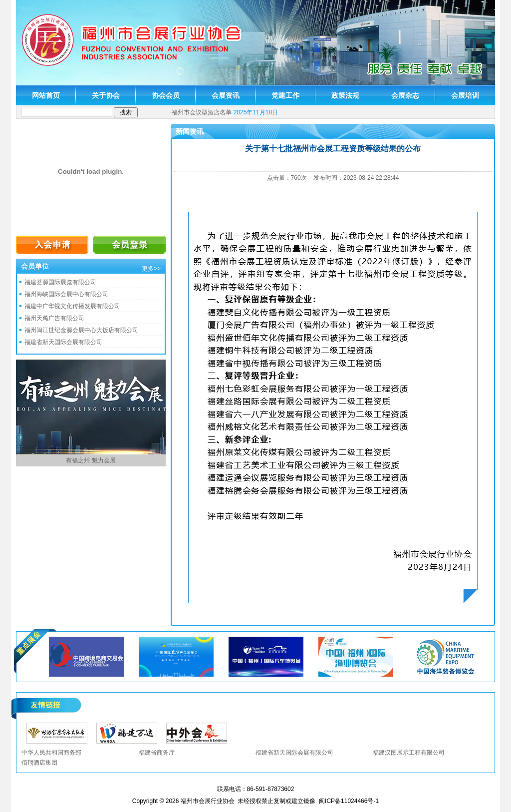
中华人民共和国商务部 (51, 753)
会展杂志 (405, 95)
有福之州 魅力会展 (91, 460)
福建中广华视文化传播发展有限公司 (72, 306)
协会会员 (166, 95)
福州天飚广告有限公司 (54, 318)
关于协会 (106, 95)
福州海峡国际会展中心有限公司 (66, 294)
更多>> (151, 269)
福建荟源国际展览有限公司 (60, 282)
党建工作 (285, 95)
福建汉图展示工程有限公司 (409, 753)
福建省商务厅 (157, 753)
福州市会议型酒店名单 (202, 112)
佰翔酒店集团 (39, 763)
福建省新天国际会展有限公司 (63, 342)
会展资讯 (226, 95)
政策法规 (345, 95)
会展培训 (465, 95)
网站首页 (46, 95)
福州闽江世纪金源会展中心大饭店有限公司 (81, 330)
